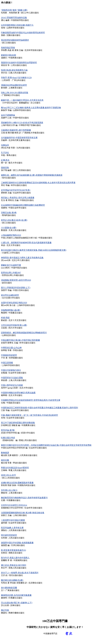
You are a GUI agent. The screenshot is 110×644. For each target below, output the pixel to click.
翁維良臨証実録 (8, 48)
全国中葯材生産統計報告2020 (14, 303)
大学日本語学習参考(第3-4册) (14, 325)
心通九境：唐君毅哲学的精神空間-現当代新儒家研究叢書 (26, 243)
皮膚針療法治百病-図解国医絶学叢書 (17, 483)
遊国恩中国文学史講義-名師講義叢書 (17, 543)
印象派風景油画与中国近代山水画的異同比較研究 (23, 33)
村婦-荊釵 (5, 318)
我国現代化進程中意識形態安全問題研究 (19, 63)
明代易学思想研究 (9, 535)
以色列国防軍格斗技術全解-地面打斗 (17, 25)
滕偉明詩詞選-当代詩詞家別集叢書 (16, 595)
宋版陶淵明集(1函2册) (11, 310)
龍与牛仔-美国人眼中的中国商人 (15, 558)
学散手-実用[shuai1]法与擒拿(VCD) (16, 78)
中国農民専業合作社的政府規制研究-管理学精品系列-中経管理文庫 (31, 400)
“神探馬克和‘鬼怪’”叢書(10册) (14, 10)
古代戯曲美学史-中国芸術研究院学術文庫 (19, 138)
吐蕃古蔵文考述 (8, 438)
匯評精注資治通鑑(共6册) (12, 580)
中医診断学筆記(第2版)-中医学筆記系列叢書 (20, 340)
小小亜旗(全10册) (9, 228)
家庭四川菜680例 (8, 55)
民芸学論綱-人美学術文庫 (12, 528)
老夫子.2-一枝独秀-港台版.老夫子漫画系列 (20, 573)
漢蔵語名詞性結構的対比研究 (14, 85)
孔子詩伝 (5, 153)
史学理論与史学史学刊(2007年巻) (16, 190)
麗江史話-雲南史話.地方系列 (14, 565)
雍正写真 (5, 610)
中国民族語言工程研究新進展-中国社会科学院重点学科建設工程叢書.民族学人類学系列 (39, 408)
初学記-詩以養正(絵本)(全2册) (14, 220)
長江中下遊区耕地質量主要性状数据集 (18, 423)
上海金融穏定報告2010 (11, 235)
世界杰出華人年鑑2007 (11, 273)
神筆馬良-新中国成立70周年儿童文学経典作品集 (22, 258)
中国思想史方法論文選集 (12, 378)
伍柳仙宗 (5, 145)
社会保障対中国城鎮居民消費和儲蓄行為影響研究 (23, 205)
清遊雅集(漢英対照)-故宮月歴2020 (16, 280)
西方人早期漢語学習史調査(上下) (16, 288)
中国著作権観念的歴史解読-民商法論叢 (18, 393)
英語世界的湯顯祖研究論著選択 (15, 40)
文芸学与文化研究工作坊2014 (14, 505)
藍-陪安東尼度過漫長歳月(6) (13, 550)
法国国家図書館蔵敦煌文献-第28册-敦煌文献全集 (23, 513)
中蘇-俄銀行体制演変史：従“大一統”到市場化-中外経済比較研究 (29, 415)
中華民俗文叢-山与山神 (11, 348)
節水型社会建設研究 (10, 295)
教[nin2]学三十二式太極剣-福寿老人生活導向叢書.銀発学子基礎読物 (31, 108)
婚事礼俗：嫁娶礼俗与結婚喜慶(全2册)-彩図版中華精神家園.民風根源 (32, 175)
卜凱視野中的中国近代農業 (13, 520)
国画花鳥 (5, 168)
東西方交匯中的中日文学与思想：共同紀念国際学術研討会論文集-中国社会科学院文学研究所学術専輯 (46, 445)
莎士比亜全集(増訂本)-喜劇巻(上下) (17, 603)
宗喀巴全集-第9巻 (9, 213)
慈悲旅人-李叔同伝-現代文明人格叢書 (18, 198)
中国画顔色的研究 (9, 355)
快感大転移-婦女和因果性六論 (14, 70)
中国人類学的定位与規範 (12, 385)
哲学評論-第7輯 (8, 430)
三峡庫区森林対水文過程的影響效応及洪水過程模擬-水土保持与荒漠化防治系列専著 (38, 183)
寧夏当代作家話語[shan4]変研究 (15, 468)
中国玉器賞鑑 (7, 363)
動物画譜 (5, 453)
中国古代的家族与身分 (11, 370)
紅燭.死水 (5, 160)
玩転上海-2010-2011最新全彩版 (15, 93)
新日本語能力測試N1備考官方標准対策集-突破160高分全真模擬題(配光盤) (34, 250)
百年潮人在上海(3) (9, 490)
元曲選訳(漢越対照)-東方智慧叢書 (16, 130)
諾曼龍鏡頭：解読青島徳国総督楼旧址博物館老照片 (24, 333)
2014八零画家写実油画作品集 (14, 18)
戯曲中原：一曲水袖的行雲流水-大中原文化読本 (22, 100)
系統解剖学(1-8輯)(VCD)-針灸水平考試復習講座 (22, 123)
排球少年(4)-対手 (8, 475)
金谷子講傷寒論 (8, 115)
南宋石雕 (5, 460)
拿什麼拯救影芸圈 (9, 588)
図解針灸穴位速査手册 (11, 265)
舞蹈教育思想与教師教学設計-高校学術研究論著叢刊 (24, 498)
